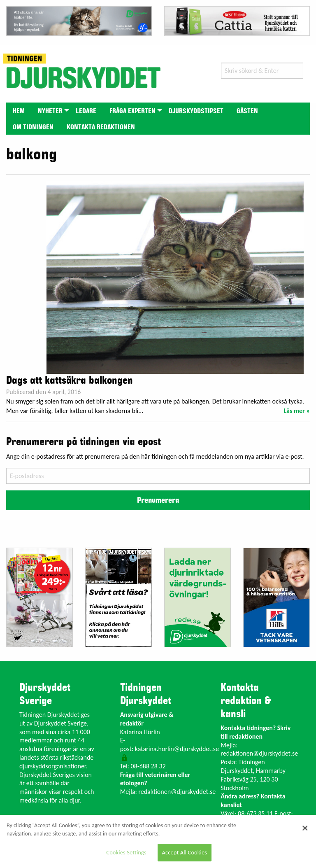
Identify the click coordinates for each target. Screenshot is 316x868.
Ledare (86, 111)
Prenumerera (158, 500)
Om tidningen (33, 127)
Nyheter (50, 111)
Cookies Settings (126, 852)
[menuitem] (19, 111)
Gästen (247, 111)
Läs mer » (297, 411)
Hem (19, 111)
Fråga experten (132, 111)
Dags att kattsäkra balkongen (70, 380)
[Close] (305, 828)
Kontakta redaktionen (101, 127)
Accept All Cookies (185, 852)
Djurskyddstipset (196, 111)
